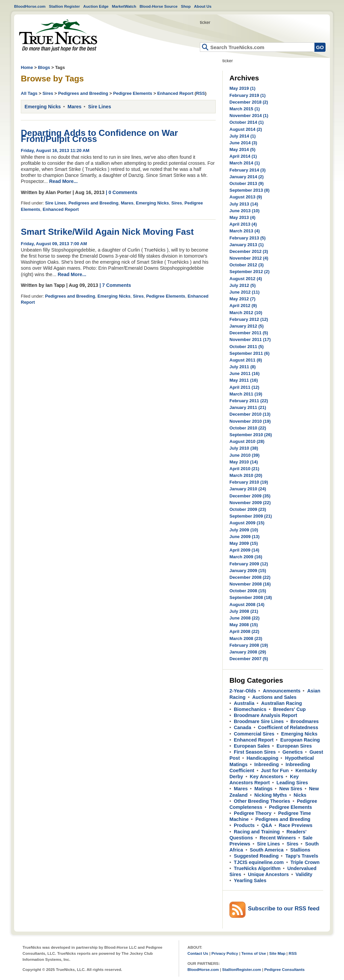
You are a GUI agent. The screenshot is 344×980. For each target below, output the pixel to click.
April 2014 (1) (243, 156)
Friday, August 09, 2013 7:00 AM (54, 244)
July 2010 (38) (244, 448)
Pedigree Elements (133, 93)
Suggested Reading (256, 856)
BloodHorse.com (30, 6)
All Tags (29, 93)
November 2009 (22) (250, 503)
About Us (203, 6)
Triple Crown (305, 862)
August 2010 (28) (247, 441)
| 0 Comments (122, 192)
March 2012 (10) (246, 313)
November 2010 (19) (250, 421)
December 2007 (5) (249, 659)
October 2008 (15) (248, 591)
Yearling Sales (250, 880)
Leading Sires (292, 783)
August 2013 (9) (246, 197)
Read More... (63, 181)
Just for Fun (275, 770)
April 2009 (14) (244, 550)
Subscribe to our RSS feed (284, 909)
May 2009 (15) (244, 543)
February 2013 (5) (248, 238)
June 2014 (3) (243, 143)
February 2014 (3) (248, 170)
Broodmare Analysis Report (266, 715)
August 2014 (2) (246, 129)
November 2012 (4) (249, 258)
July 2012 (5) (243, 285)
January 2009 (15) (248, 571)
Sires (48, 93)
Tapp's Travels (302, 856)
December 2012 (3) (249, 251)
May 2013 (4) (242, 217)
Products (244, 825)
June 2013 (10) (245, 211)
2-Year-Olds (243, 691)
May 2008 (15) (244, 625)
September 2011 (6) (249, 353)
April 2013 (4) (243, 224)
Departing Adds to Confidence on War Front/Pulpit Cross (99, 136)
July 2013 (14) (244, 204)
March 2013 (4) (245, 231)
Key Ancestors (267, 777)
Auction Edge (96, 6)
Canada (243, 727)
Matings (263, 789)
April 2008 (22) (244, 631)
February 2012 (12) (249, 319)
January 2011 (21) (248, 407)
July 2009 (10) (244, 530)
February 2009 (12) (249, 564)
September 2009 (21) (251, 516)
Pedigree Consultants (285, 969)
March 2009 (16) (246, 557)
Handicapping (263, 758)
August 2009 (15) (247, 523)
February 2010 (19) (249, 482)
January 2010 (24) (248, 489)
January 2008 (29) (248, 652)
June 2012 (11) (245, 292)
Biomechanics (250, 709)
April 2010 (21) (244, 469)
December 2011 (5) (249, 333)
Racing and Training (257, 832)
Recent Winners (278, 838)
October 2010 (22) (248, 428)
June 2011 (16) (245, 373)
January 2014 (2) (247, 177)
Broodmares (305, 721)
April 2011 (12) (244, 387)
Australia (244, 703)
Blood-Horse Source (158, 6)
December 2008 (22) (250, 577)
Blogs (44, 67)
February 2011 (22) (249, 401)
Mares (74, 107)
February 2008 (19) (249, 645)
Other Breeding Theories (262, 801)
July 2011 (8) (243, 367)
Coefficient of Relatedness (288, 727)
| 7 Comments (115, 285)
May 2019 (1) (242, 88)
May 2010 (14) (244, 462)
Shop (186, 6)
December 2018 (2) (249, 102)
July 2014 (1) (243, 136)
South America (267, 850)
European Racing (300, 740)
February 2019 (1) (248, 95)
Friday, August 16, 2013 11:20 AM (55, 150)
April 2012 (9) (243, 306)
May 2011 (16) (244, 380)
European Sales (252, 746)
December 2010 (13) (250, 414)
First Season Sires (255, 752)
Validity (304, 874)
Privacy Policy (225, 953)
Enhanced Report (175, 93)
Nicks (300, 795)
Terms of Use (254, 953)
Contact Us (198, 953)
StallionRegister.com (242, 969)
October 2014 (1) (247, 122)
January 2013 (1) (247, 245)
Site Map (277, 953)
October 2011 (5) (247, 347)
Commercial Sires (254, 734)
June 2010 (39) (245, 455)
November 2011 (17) (250, 340)
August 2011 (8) (246, 360)
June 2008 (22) (245, 618)
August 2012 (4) (246, 279)
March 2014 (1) (245, 163)
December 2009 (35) (250, 496)
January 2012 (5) (247, 326)
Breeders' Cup (289, 709)
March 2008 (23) (246, 638)
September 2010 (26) (251, 435)
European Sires (294, 746)
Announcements (282, 691)
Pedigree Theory (253, 813)
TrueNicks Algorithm (257, 868)
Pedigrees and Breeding (83, 93)
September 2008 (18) (251, 597)
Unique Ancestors (268, 874)
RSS (200, 93)
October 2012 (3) (247, 265)
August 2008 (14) (247, 605)
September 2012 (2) (249, 272)
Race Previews (296, 825)
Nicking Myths (271, 795)
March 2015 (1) (245, 109)
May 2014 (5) (242, 149)
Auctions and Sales (274, 697)
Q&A (267, 825)
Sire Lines (99, 107)
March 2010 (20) (246, 475)
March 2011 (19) (246, 394)
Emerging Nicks (43, 107)
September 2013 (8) (249, 190)
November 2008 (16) (250, 584)
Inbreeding (267, 764)
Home (58, 35)
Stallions (300, 850)
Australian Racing (282, 703)
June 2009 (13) (245, 537)
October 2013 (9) (247, 183)
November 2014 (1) (249, 116)
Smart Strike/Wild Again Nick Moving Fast (107, 232)
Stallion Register (64, 6)
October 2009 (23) (248, 509)
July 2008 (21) (244, 611)
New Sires (291, 789)
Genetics (293, 752)
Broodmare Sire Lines (259, 721)
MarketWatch (124, 6)
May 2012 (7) (242, 299)
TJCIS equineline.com (259, 862)
